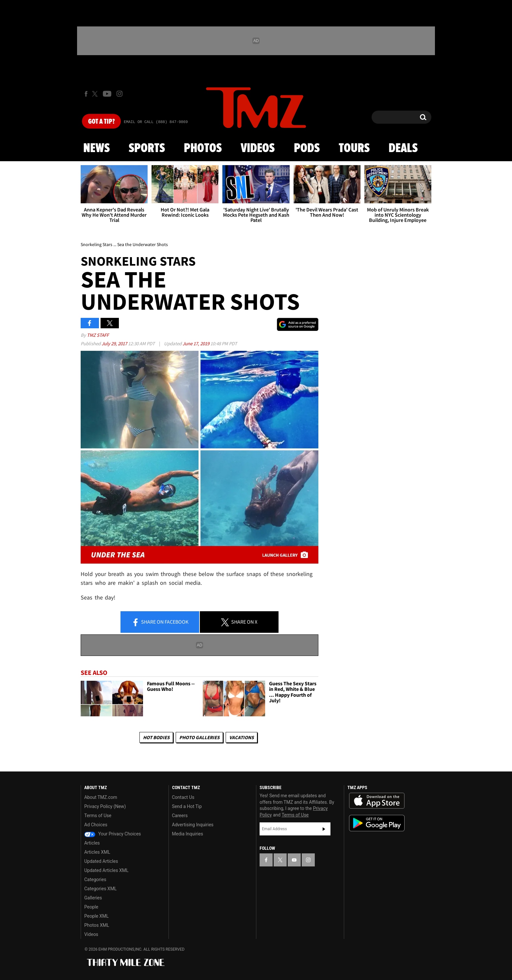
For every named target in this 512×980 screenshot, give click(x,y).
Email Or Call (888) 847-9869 (156, 122)
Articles (92, 843)
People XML (96, 916)
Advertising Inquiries (193, 825)
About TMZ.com (101, 797)
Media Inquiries (188, 834)
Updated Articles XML (106, 870)
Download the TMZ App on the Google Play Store (377, 823)
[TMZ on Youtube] (107, 94)
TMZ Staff (98, 335)
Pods (307, 148)
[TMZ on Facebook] (86, 94)
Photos (203, 148)
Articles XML (97, 852)
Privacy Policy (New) (105, 806)
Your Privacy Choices (113, 834)
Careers (180, 816)
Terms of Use (98, 816)
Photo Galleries (199, 737)
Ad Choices (96, 825)
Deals (403, 148)
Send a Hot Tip (187, 806)
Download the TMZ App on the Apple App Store (377, 801)
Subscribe (324, 829)
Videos (258, 148)
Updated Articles (101, 861)
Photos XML (97, 925)
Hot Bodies (156, 737)
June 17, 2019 (196, 343)
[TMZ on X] (96, 94)
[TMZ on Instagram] (120, 94)
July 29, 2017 (115, 343)
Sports (147, 148)
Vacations (241, 737)
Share (160, 622)
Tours (354, 148)
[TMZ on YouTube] (294, 860)
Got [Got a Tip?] (101, 122)
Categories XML (100, 889)
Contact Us (183, 797)
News (96, 148)
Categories (95, 879)
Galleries (93, 898)
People (91, 907)
